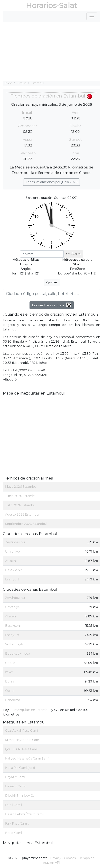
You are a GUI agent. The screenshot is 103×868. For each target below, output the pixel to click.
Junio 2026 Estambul (21, 496)
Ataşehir (11, 561)
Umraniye (12, 552)
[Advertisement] (51, 51)
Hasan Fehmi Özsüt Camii (24, 814)
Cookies (70, 858)
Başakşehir (13, 570)
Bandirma (13, 700)
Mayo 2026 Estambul (21, 487)
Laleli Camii (13, 805)
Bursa (10, 681)
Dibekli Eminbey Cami (22, 796)
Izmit (9, 672)
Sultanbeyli (14, 644)
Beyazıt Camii (15, 777)
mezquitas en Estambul (32, 710)
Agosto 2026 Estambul (22, 515)
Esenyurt (12, 579)
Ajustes (52, 282)
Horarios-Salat (51, 5)
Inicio (8, 83)
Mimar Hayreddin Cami (22, 740)
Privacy (56, 858)
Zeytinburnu (15, 542)
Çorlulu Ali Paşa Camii (22, 749)
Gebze (10, 663)
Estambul (37, 83)
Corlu (9, 691)
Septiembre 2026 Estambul (26, 524)
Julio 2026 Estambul (21, 505)
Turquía (21, 83)
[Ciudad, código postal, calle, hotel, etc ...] (51, 294)
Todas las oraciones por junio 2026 (51, 182)
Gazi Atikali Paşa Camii (22, 731)
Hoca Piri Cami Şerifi (20, 768)
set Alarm (73, 254)
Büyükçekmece (18, 654)
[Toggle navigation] (92, 16)
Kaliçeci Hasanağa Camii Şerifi (27, 758)
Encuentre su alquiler (52, 305)
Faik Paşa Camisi (17, 824)
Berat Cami (13, 833)
